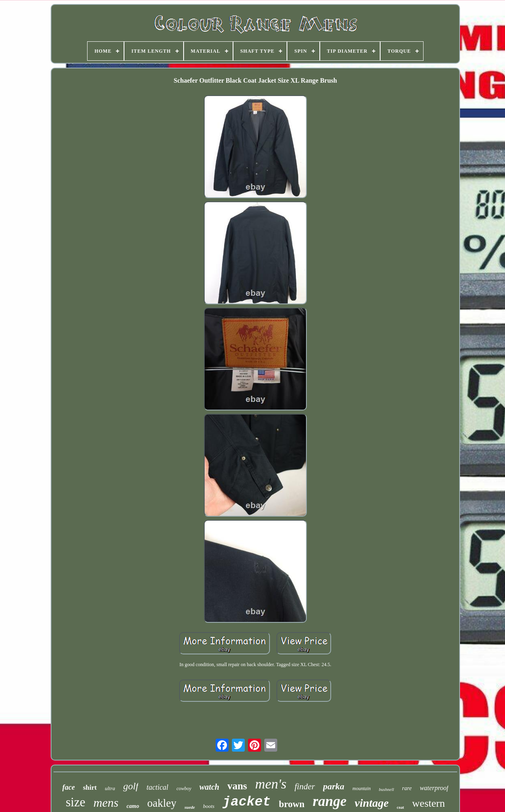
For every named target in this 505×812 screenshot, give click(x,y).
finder (305, 786)
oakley (162, 803)
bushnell (386, 789)
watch (209, 787)
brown (292, 804)
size (75, 802)
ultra (110, 788)
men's (271, 784)
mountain (361, 788)
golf (131, 786)
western (429, 803)
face (69, 787)
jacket (247, 802)
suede (190, 807)
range (330, 801)
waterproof (434, 788)
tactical (157, 787)
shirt (90, 787)
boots (209, 806)
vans (237, 786)
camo (133, 806)
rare (407, 788)
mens (106, 802)
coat (400, 807)
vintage (372, 803)
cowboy (184, 788)
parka (334, 786)
